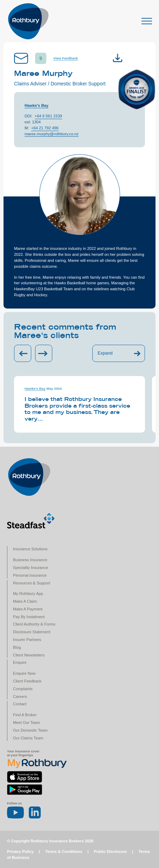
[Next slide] (44, 353)
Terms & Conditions (64, 851)
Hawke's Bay (37, 105)
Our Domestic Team (30, 730)
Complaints (23, 689)
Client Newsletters (29, 655)
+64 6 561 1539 (48, 116)
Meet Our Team (26, 723)
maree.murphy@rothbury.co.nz (52, 134)
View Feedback (66, 58)
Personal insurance (30, 575)
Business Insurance (30, 560)
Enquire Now (24, 673)
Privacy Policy (20, 851)
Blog (17, 647)
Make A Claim (25, 601)
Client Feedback (27, 681)
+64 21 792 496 (45, 128)
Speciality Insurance (31, 568)
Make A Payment (28, 609)
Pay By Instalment (29, 617)
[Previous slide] (23, 353)
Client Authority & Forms (34, 624)
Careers (20, 697)
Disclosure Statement (32, 632)
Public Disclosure (111, 851)
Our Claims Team (28, 738)
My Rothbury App (28, 594)
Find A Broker (25, 715)
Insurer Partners (27, 640)
